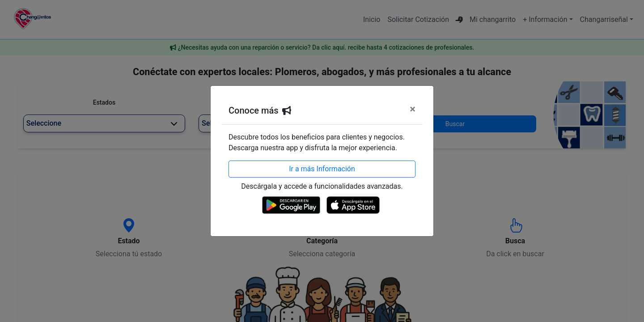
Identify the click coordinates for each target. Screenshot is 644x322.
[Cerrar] (413, 109)
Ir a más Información (322, 169)
